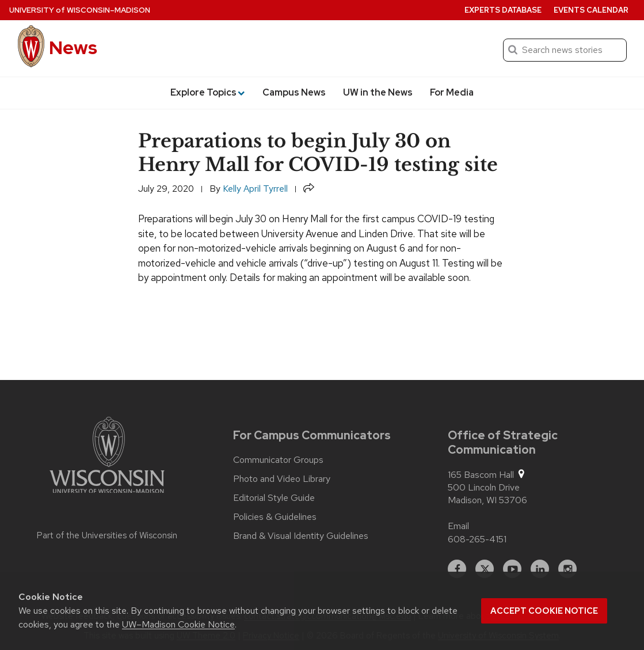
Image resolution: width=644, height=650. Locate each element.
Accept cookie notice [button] (544, 611)
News (73, 47)
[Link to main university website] (107, 457)
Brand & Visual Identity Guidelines (301, 536)
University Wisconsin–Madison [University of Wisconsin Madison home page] (80, 10)
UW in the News (378, 92)
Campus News (294, 92)
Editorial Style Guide (274, 498)
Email (458, 526)
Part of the (107, 535)
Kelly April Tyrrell (255, 189)
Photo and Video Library (282, 479)
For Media (452, 92)
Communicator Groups (278, 460)
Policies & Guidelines (275, 517)
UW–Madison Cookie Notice (178, 624)
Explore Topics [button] (207, 92)
